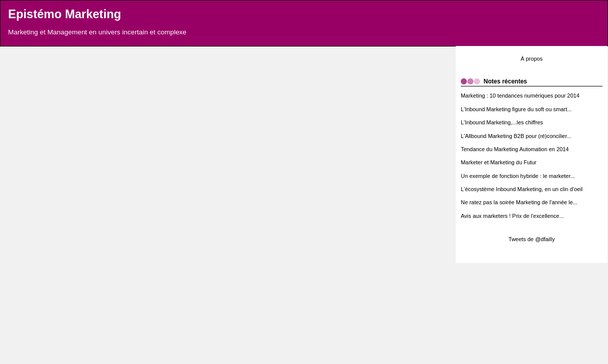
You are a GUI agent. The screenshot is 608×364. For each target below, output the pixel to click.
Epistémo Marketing (64, 14)
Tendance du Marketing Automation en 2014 (515, 149)
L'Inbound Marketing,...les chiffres (502, 122)
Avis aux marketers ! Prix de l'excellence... (512, 216)
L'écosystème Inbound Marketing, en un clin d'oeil (522, 189)
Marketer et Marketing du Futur (499, 162)
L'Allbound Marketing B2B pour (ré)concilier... (516, 136)
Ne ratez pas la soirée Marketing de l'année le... (519, 202)
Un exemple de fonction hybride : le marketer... (518, 176)
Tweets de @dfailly (532, 239)
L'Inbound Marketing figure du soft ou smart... (516, 109)
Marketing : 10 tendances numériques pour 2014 (520, 96)
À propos (532, 59)
